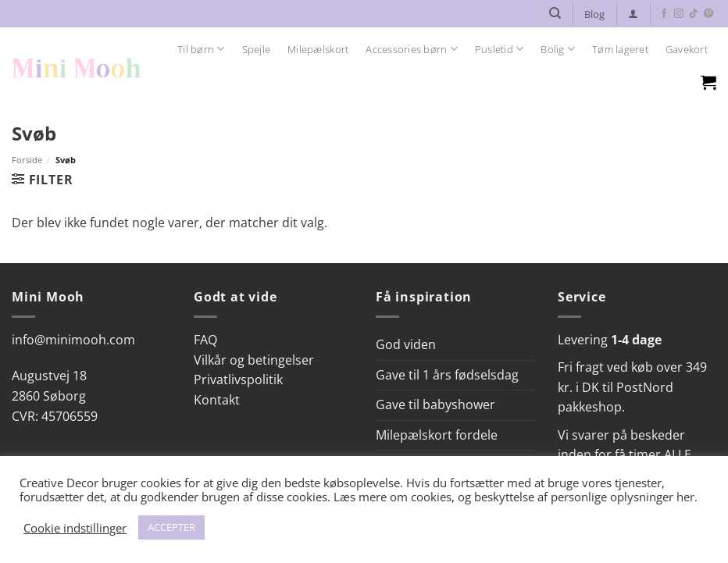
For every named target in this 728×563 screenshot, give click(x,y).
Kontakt (217, 400)
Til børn (201, 49)
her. (687, 497)
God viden (406, 344)
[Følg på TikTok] (694, 14)
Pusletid (500, 49)
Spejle (257, 49)
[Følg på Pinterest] (708, 14)
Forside (27, 160)
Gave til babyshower (435, 404)
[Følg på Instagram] (679, 14)
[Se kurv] (708, 82)
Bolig (558, 49)
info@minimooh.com (73, 340)
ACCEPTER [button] (171, 527)
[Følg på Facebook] (664, 14)
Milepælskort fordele (437, 435)
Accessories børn (412, 49)
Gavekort (687, 49)
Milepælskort (318, 49)
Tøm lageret (620, 49)
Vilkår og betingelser (254, 360)
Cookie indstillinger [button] (75, 528)
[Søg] (555, 13)
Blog (594, 14)
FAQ (205, 340)
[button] (633, 14)
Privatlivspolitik (238, 379)
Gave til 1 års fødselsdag (447, 375)
